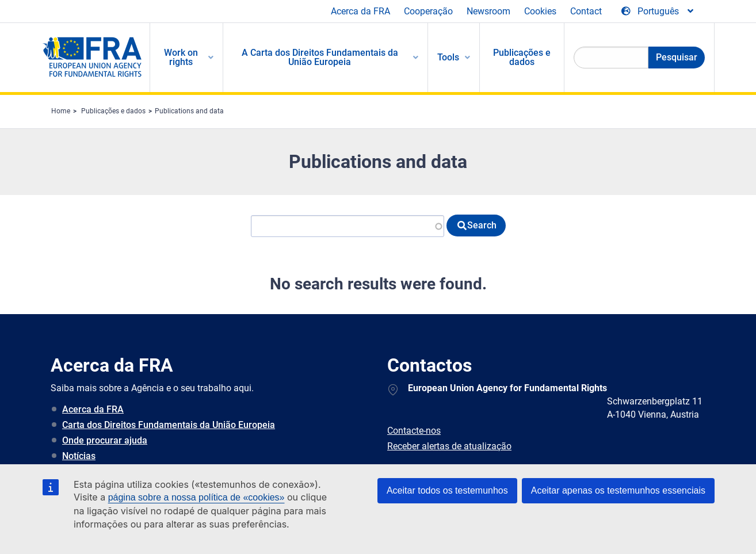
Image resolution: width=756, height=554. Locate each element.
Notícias (79, 456)
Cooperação (428, 11)
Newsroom (488, 11)
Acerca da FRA (360, 11)
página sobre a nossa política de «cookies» (196, 497)
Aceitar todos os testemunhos (447, 490)
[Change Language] (658, 12)
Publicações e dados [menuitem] (522, 57)
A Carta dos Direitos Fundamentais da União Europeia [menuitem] (320, 57)
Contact (586, 11)
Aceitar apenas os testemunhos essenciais (618, 490)
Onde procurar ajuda (105, 440)
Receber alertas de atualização (449, 446)
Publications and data (189, 111)
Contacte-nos (414, 431)
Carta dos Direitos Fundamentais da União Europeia (169, 425)
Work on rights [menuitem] (181, 57)
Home (61, 111)
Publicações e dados (113, 111)
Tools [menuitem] (448, 57)
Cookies (540, 11)
